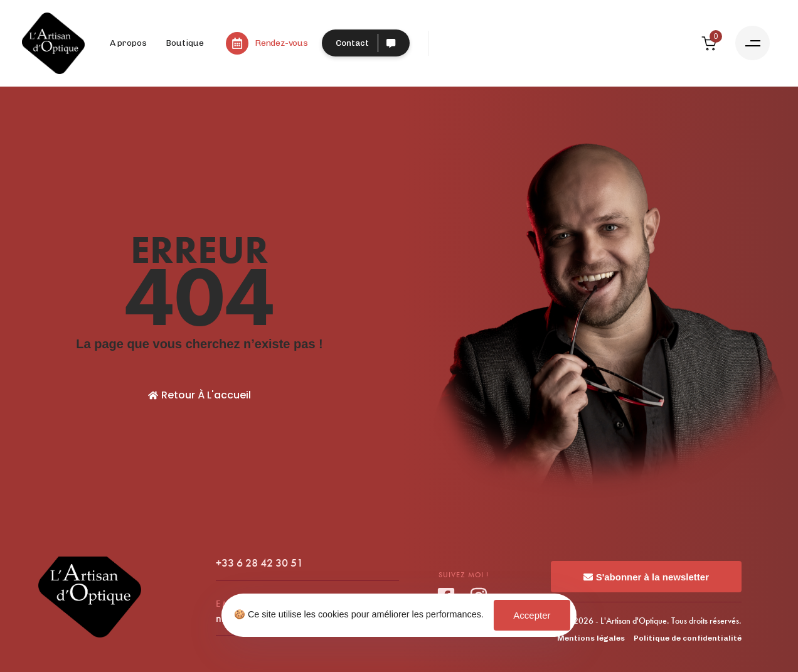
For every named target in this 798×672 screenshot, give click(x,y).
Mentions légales (591, 638)
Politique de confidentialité (688, 638)
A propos (128, 43)
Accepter (532, 615)
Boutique (185, 43)
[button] (753, 43)
